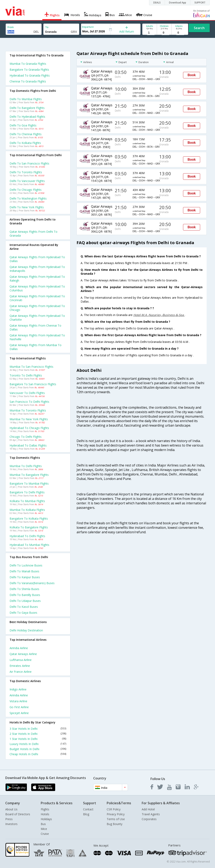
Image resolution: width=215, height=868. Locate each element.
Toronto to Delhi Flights (26, 375)
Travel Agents (151, 814)
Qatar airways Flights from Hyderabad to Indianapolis (37, 269)
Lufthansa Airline (21, 660)
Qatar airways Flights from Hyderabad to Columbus (37, 288)
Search (199, 28)
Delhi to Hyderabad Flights (27, 117)
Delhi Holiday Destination (26, 630)
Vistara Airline (18, 701)
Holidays (46, 819)
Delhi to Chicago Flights (26, 190)
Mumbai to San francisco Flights (31, 367)
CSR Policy (114, 809)
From (11, 27)
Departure (88, 27)
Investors (11, 824)
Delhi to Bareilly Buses (25, 595)
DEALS (157, 3)
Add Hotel (148, 809)
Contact (88, 809)
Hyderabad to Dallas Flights (28, 445)
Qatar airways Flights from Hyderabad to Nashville (37, 337)
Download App (178, 3)
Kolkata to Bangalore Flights (29, 527)
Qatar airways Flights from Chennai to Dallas (35, 327)
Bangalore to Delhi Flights (27, 492)
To (47, 27)
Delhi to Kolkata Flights (25, 143)
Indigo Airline (18, 689)
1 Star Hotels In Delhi (38, 739)
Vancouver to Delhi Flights (27, 393)
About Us (11, 809)
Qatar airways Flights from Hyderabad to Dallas (37, 259)
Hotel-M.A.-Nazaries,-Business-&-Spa (159, 315)
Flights (45, 809)
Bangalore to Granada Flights (29, 70)
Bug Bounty (115, 824)
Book (192, 75)
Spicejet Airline (19, 713)
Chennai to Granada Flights (28, 81)
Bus (43, 824)
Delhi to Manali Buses (24, 571)
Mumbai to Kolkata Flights (27, 510)
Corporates (149, 819)
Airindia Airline (19, 648)
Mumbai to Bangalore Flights (29, 475)
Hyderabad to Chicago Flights (29, 428)
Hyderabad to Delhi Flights (27, 536)
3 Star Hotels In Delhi (38, 729)
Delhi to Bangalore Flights (27, 108)
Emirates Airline (20, 666)
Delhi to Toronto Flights (26, 172)
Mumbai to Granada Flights (28, 64)
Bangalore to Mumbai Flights (29, 483)
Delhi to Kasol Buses (24, 607)
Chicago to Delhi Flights (26, 437)
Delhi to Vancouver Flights (27, 181)
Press (9, 819)
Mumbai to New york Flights (29, 419)
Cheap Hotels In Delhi (38, 754)
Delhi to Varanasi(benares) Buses (32, 583)
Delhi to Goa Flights (23, 125)
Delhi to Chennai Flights (26, 134)
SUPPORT (200, 3)
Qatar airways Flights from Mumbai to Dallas (36, 347)
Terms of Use (116, 819)
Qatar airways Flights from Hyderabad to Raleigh (37, 279)
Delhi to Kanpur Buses (25, 577)
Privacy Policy (116, 814)
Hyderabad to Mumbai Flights (29, 545)
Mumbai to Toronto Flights (28, 410)
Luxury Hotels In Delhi (38, 744)
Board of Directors (18, 814)
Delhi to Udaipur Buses (25, 601)
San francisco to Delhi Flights (29, 402)
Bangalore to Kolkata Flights (29, 518)
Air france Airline (21, 672)
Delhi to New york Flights (27, 207)
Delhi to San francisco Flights (29, 163)
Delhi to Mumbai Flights (26, 99)
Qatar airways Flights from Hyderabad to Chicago (37, 308)
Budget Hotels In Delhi (38, 749)
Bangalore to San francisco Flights (33, 384)
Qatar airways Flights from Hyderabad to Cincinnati (37, 298)
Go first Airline (19, 707)
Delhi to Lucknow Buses (26, 565)
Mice (44, 829)
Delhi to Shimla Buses (24, 589)
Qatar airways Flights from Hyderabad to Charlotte (37, 318)
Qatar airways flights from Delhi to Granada (33, 234)
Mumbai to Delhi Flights (26, 466)
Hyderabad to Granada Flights (30, 75)
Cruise (45, 834)
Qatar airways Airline (23, 654)
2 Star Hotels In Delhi (38, 734)
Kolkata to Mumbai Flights (27, 501)
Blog (86, 814)
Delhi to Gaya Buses (23, 613)
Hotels (45, 814)
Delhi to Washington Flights (28, 198)
